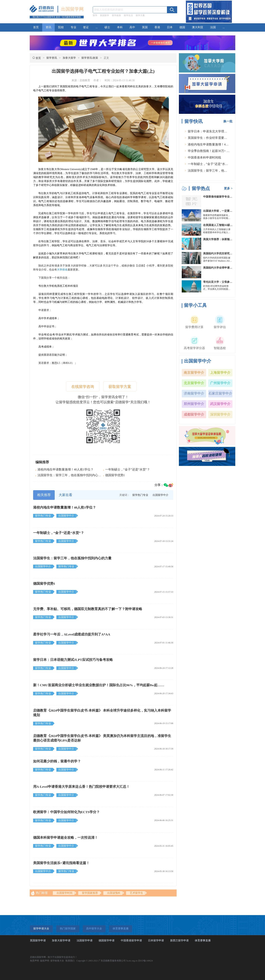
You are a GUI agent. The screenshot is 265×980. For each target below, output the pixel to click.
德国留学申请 (107, 941)
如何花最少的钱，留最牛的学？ (57, 761)
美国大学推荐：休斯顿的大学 (220, 239)
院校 (61, 27)
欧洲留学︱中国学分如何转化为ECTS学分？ (66, 812)
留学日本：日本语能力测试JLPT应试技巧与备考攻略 (73, 660)
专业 (73, 27)
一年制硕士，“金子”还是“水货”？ (128, 469)
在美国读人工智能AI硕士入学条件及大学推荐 (230, 225)
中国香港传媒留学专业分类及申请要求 (226, 197)
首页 (36, 27)
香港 (157, 27)
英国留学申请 (38, 941)
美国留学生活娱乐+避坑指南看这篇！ (61, 863)
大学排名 (62, 270)
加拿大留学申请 (61, 941)
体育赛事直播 (203, 941)
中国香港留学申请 (131, 941)
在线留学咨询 (83, 387)
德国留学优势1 (115, 475)
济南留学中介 (194, 393)
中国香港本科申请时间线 (204, 157)
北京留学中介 (194, 383)
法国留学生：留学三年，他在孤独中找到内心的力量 (72, 475)
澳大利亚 (198, 27)
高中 (132, 27)
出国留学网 (72, 9)
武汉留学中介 (220, 404)
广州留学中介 (220, 383)
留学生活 (128, 15)
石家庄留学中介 (220, 393)
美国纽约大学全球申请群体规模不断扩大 (227, 268)
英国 (145, 27)
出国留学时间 (65, 893)
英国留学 (104, 15)
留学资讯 (52, 58)
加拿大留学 (69, 58)
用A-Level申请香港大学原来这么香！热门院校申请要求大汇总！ (81, 787)
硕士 (107, 27)
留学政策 (116, 15)
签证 (86, 27)
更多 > (228, 188)
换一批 (228, 121)
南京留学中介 (194, 373)
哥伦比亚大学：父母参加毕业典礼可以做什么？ (231, 282)
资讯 (48, 27)
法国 (213, 27)
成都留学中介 (194, 414)
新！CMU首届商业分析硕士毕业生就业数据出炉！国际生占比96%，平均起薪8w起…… (99, 685)
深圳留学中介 (220, 414)
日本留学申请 (156, 941)
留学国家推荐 (90, 893)
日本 (170, 27)
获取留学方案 (120, 387)
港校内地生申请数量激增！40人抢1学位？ (65, 469)
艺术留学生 (136, 893)
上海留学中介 (220, 373)
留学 (95, 15)
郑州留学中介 (194, 404)
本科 (120, 27)
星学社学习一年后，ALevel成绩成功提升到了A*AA (72, 634)
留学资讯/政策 (90, 58)
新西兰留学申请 (179, 941)
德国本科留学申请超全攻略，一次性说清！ (65, 838)
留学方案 (140, 15)
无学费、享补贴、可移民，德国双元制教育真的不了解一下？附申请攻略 (88, 609)
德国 (182, 27)
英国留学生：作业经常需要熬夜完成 (212, 138)
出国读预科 (114, 893)
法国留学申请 (85, 941)
